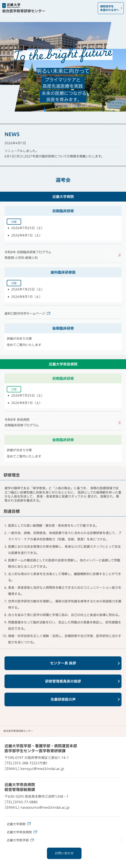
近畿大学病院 (19, 824)
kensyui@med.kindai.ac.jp (42, 769)
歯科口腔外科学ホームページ (27, 313)
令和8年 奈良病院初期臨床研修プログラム (22, 422)
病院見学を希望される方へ (110, 8)
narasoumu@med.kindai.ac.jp (45, 807)
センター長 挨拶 (63, 663)
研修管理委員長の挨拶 (63, 681)
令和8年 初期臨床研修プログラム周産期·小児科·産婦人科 (28, 255)
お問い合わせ (64, 853)
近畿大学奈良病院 (22, 832)
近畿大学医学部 (20, 840)
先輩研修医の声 (63, 699)
